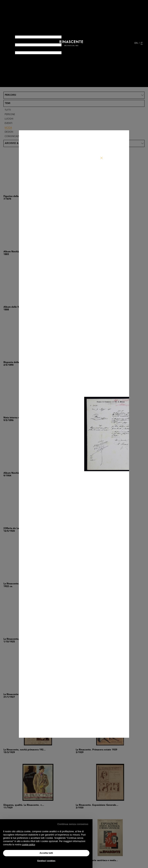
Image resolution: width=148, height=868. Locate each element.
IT (142, 43)
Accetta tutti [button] (46, 853)
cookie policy (28, 845)
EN (136, 43)
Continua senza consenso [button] (73, 824)
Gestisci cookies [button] (46, 861)
